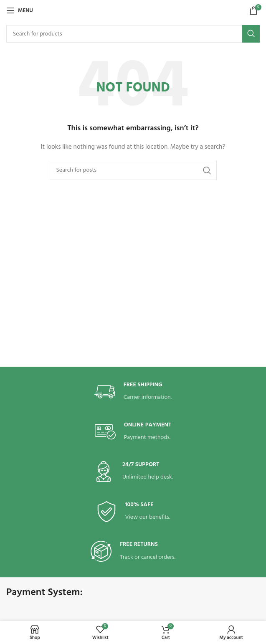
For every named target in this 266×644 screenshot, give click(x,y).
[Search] (133, 34)
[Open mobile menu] (20, 10)
